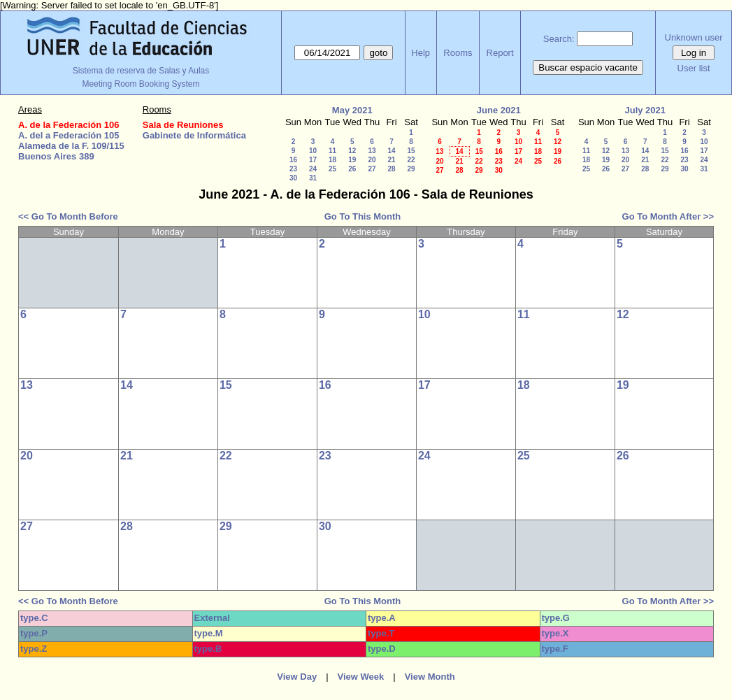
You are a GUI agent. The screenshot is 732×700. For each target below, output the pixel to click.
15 (411, 151)
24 (313, 169)
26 (352, 169)
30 (293, 178)
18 (332, 160)
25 (332, 169)
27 (372, 169)
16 (293, 160)
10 (313, 151)
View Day (297, 677)
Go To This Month (363, 216)
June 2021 (499, 110)
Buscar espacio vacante (588, 67)
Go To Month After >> (668, 216)
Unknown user (694, 37)
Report (500, 53)
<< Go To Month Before (68, 216)
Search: (559, 39)
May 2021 (352, 110)
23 (293, 169)
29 (411, 169)
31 (313, 178)
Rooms (458, 53)
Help (421, 53)
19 (352, 160)
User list (694, 68)
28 (391, 169)
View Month (430, 677)
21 (391, 160)
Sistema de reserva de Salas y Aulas (141, 71)
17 (313, 160)
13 (372, 151)
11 (332, 151)
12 (352, 151)
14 (391, 151)
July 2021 (645, 110)
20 (372, 160)
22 (411, 160)
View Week (361, 677)
